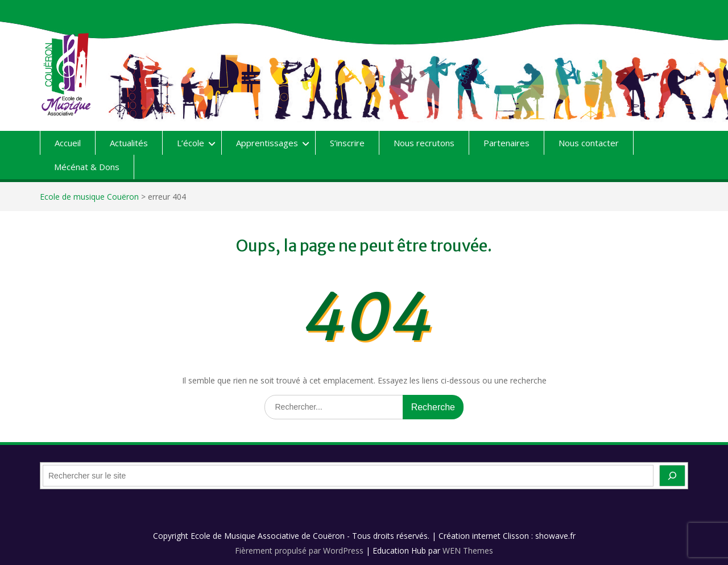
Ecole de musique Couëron (89, 197)
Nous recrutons (424, 143)
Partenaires (506, 143)
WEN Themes (468, 550)
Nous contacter (589, 143)
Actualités (129, 143)
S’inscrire (347, 143)
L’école (191, 143)
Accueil (68, 143)
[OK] (672, 476)
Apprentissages (267, 143)
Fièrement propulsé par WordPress (299, 550)
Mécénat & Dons (87, 167)
